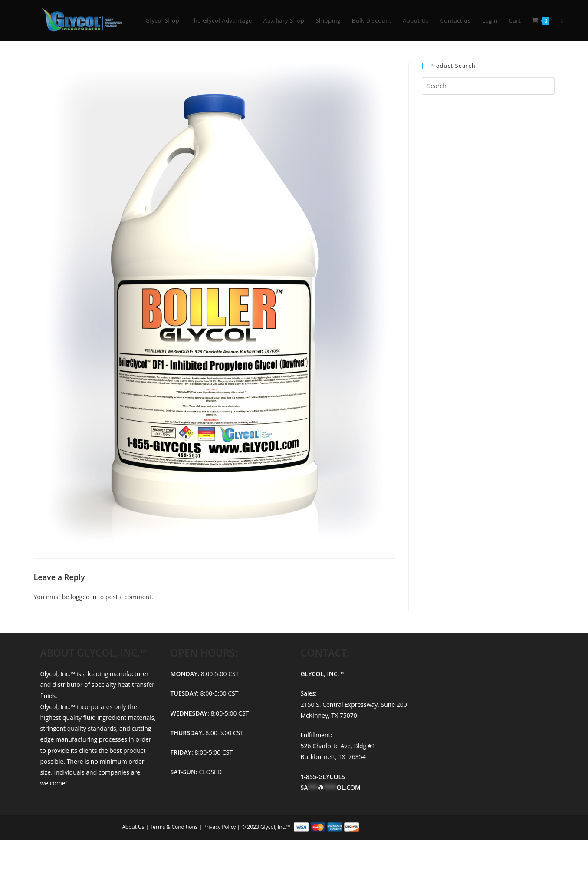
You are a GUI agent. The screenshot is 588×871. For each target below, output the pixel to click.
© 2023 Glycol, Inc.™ (354, 827)
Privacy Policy (220, 827)
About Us (134, 827)
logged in (84, 597)
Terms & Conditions (174, 827)
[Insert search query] (488, 86)
